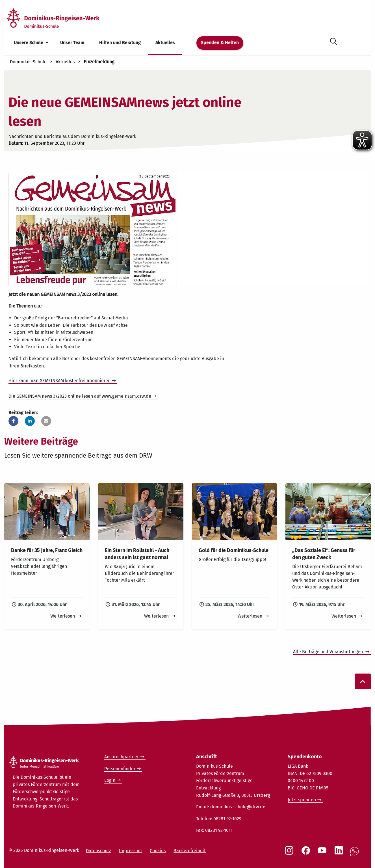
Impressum (130, 851)
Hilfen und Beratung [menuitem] (120, 43)
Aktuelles (65, 62)
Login (110, 780)
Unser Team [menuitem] (72, 43)
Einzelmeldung (99, 62)
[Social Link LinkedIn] (340, 853)
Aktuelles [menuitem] (165, 43)
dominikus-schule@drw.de (238, 807)
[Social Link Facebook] (307, 853)
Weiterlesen (63, 616)
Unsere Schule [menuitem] (29, 43)
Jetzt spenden (302, 800)
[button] (13, 421)
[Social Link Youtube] (323, 853)
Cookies (158, 851)
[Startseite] (63, 18)
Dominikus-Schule (28, 62)
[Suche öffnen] (333, 40)
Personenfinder (120, 769)
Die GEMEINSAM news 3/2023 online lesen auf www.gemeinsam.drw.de (80, 396)
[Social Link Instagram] (290, 853)
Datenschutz (98, 851)
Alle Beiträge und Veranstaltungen (329, 652)
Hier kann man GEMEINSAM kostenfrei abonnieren (59, 381)
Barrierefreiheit (190, 851)
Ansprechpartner (122, 757)
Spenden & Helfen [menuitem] (220, 43)
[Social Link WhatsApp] (356, 854)
